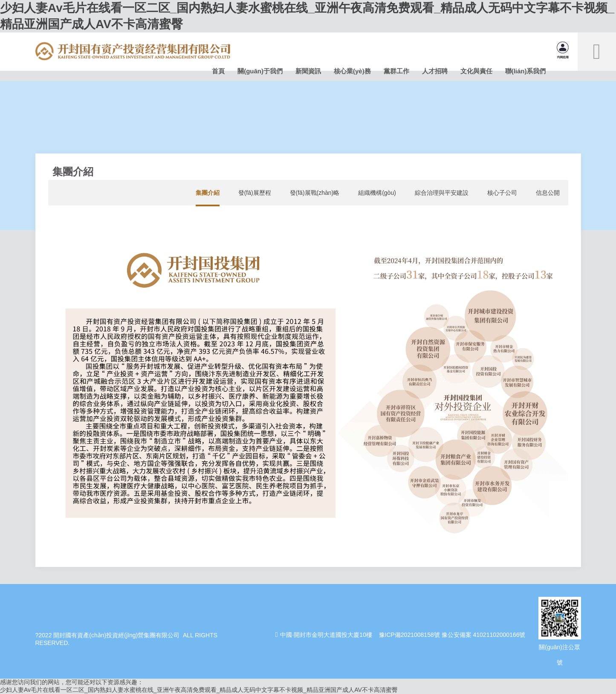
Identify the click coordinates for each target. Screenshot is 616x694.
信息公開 (548, 193)
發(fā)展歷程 (255, 193)
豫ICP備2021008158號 (409, 635)
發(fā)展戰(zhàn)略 (315, 193)
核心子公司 (502, 193)
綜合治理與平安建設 (442, 193)
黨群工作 (396, 71)
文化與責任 (476, 71)
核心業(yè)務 (352, 71)
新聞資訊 (308, 71)
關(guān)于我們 (260, 71)
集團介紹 (208, 193)
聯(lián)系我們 (526, 71)
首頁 (218, 71)
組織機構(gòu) (377, 193)
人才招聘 (435, 71)
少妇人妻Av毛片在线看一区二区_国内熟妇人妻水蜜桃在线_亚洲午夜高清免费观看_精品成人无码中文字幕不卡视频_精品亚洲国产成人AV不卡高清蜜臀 (199, 690)
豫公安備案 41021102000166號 (484, 635)
